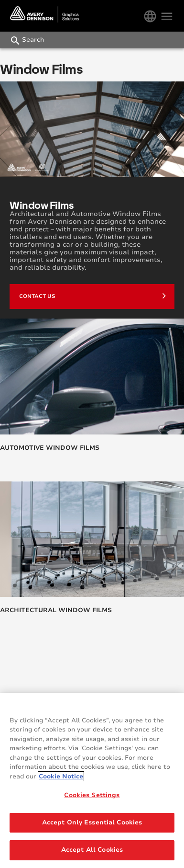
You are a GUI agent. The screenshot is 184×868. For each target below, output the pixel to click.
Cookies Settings (92, 795)
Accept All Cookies (92, 850)
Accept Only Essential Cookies (92, 822)
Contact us (92, 296)
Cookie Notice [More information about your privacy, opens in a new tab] (61, 777)
